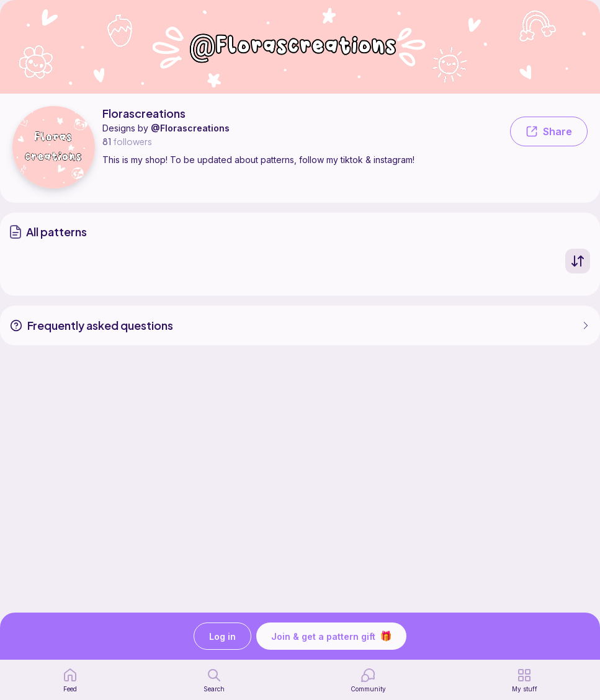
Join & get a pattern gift (331, 636)
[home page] (70, 680)
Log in (222, 636)
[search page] (214, 680)
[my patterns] (525, 680)
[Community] (368, 680)
